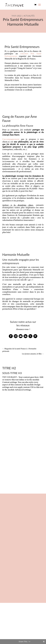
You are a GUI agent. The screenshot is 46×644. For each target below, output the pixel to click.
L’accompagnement (11, 139)
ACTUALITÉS (29, 16)
